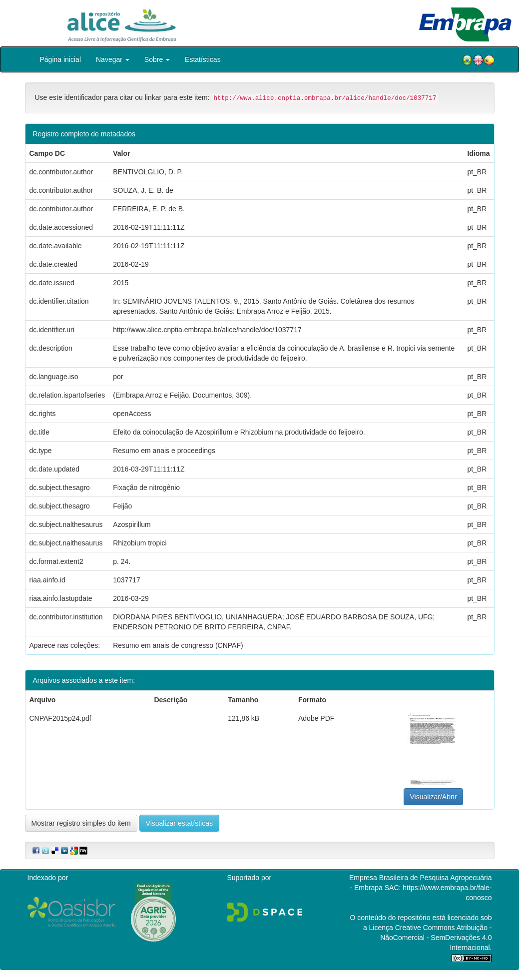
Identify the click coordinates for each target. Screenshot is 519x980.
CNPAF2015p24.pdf (60, 718)
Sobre (157, 59)
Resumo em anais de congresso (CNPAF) (178, 645)
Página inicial (61, 59)
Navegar (113, 59)
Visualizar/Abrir (434, 797)
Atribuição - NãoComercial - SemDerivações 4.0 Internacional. (436, 938)
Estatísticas (203, 59)
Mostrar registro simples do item (81, 823)
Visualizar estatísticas (179, 823)
